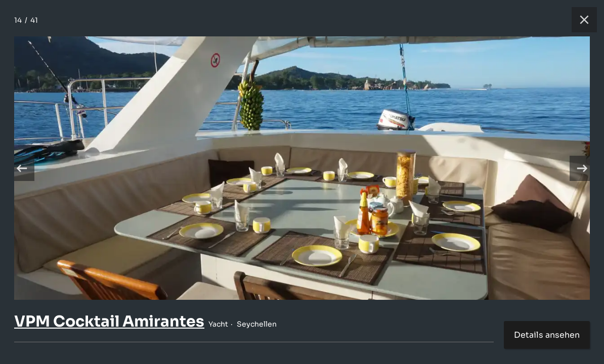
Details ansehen (547, 335)
